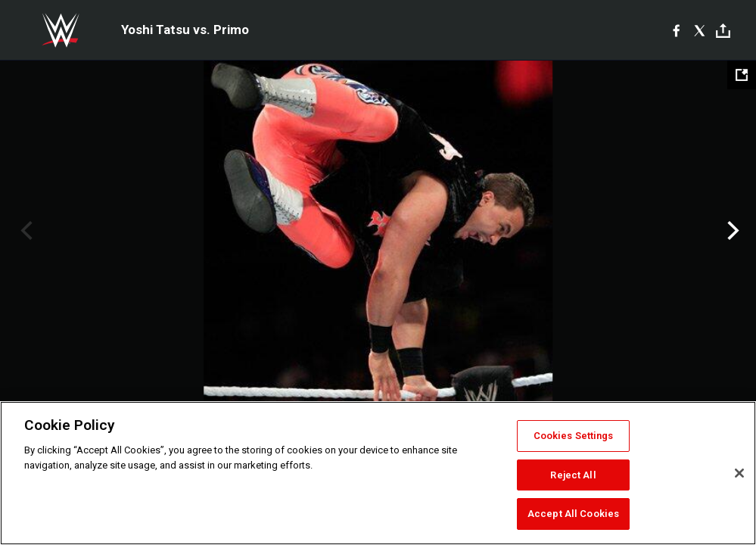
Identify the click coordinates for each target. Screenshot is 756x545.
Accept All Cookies (573, 514)
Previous (25, 231)
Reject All (573, 475)
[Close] (739, 473)
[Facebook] (676, 30)
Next (731, 231)
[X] (700, 30)
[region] (378, 473)
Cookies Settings (574, 436)
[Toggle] (723, 31)
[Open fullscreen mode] (742, 75)
